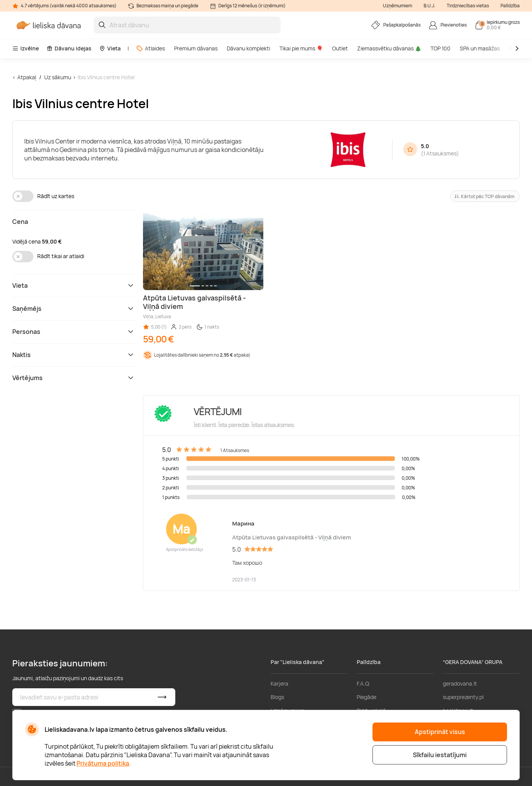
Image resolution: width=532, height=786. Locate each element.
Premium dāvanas (196, 48)
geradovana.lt (460, 683)
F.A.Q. (364, 683)
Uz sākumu (58, 77)
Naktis (74, 355)
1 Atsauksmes (440, 153)
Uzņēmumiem (397, 6)
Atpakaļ (27, 77)
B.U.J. (429, 6)
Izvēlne (26, 48)
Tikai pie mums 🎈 (301, 48)
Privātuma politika (103, 763)
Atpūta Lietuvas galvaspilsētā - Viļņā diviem (292, 537)
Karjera (279, 683)
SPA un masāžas (480, 48)
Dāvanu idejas (69, 48)
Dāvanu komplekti (249, 48)
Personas (74, 332)
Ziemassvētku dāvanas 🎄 (389, 48)
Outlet (340, 48)
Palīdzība (510, 6)
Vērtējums (74, 378)
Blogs (277, 697)
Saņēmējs (74, 309)
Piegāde (367, 697)
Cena (20, 222)
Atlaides (150, 48)
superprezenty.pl (463, 697)
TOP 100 (441, 48)
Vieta (110, 48)
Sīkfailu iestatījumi (440, 755)
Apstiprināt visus (440, 732)
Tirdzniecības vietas (468, 6)
